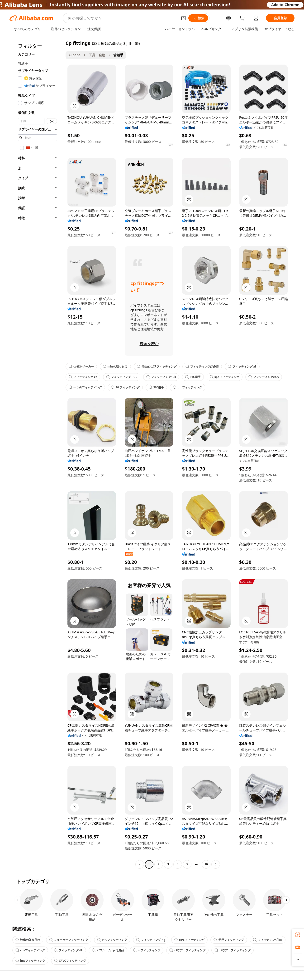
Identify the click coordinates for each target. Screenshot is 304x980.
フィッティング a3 (242, 366)
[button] (184, 18)
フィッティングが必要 (202, 366)
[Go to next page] (216, 864)
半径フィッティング (229, 940)
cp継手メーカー (81, 366)
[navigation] (36, 454)
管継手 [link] (118, 55)
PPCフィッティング (112, 940)
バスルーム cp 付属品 (108, 950)
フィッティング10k (161, 377)
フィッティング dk (68, 950)
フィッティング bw (268, 940)
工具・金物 (97, 55)
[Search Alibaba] (122, 18)
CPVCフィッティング (70, 961)
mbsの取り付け (115, 366)
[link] (298, 935)
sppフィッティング (225, 377)
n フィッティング (147, 950)
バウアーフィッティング (187, 950)
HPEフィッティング (189, 940)
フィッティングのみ (264, 377)
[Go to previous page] (140, 864)
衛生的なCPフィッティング (157, 366)
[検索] (198, 18)
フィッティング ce (83, 377)
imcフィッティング (30, 961)
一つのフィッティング (85, 387)
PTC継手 (193, 377)
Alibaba (74, 55)
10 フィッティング (125, 387)
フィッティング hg (151, 940)
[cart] (243, 19)
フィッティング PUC (122, 377)
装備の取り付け (28, 940)
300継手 (156, 387)
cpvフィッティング (30, 950)
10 (206, 864)
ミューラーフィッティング (69, 940)
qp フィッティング (187, 387)
